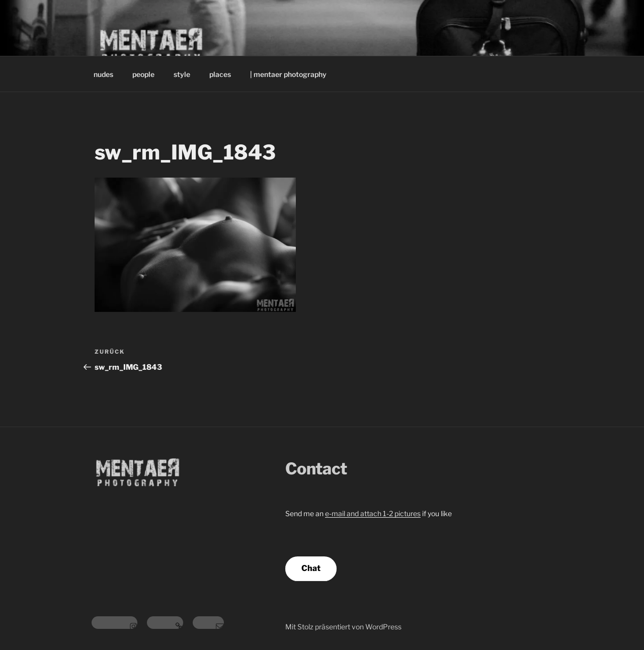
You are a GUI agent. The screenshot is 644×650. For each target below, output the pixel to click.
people (143, 74)
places (220, 74)
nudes (103, 74)
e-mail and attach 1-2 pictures (373, 513)
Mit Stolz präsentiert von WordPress (343, 627)
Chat (311, 568)
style (182, 74)
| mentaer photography (288, 74)
